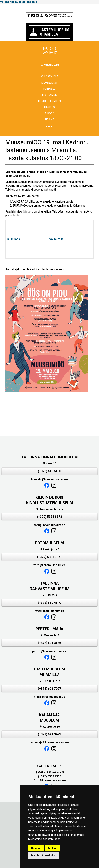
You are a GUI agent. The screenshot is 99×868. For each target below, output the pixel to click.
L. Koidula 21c (50, 65)
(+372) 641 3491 (49, 734)
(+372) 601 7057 (49, 689)
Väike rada (56, 239)
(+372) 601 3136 (49, 643)
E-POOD (50, 114)
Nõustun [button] (36, 848)
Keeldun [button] (52, 848)
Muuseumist (49, 83)
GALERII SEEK (49, 766)
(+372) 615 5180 (49, 471)
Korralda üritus (49, 101)
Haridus (49, 107)
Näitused (49, 89)
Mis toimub (49, 95)
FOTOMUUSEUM (50, 543)
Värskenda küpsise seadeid (19, 2)
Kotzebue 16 (50, 727)
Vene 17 (50, 463)
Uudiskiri (49, 120)
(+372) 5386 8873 (49, 517)
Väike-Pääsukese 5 (49, 772)
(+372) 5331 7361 (49, 557)
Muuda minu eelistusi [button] (44, 855)
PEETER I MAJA (49, 629)
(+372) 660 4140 (49, 603)
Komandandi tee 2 (50, 509)
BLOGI (49, 126)
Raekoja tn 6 (50, 549)
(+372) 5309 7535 (50, 776)
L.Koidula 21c (50, 681)
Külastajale (50, 77)
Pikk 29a (49, 595)
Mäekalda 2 (49, 635)
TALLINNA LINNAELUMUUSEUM (50, 457)
